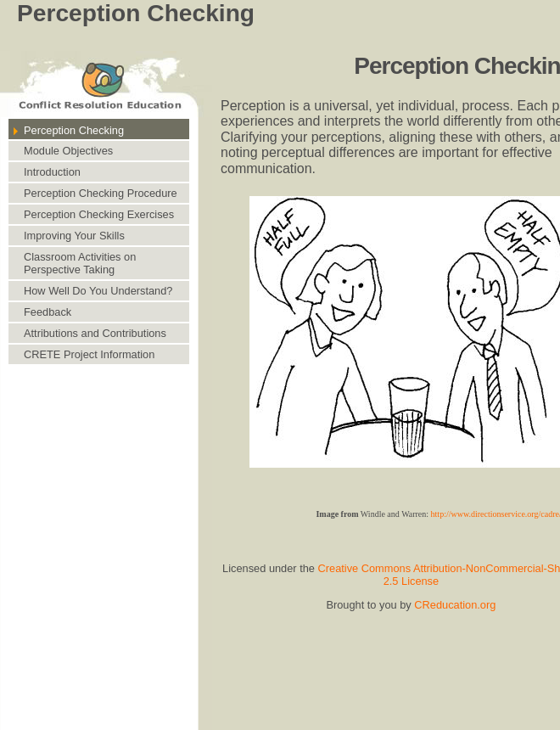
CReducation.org (455, 605)
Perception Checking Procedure (101, 193)
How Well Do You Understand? (98, 291)
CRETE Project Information (89, 354)
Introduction (52, 172)
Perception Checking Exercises (99, 214)
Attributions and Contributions (95, 333)
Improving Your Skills (74, 236)
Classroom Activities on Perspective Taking (80, 263)
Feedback (48, 312)
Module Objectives (68, 151)
